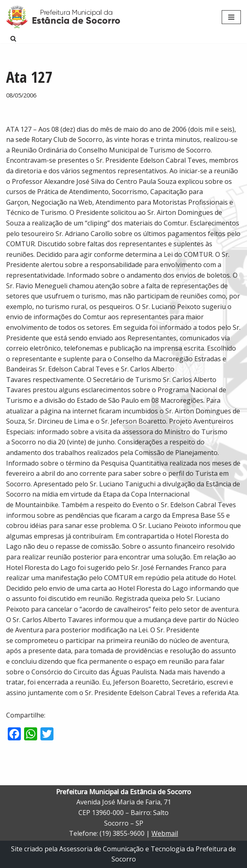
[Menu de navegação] (231, 17)
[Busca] (13, 39)
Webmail (165, 833)
